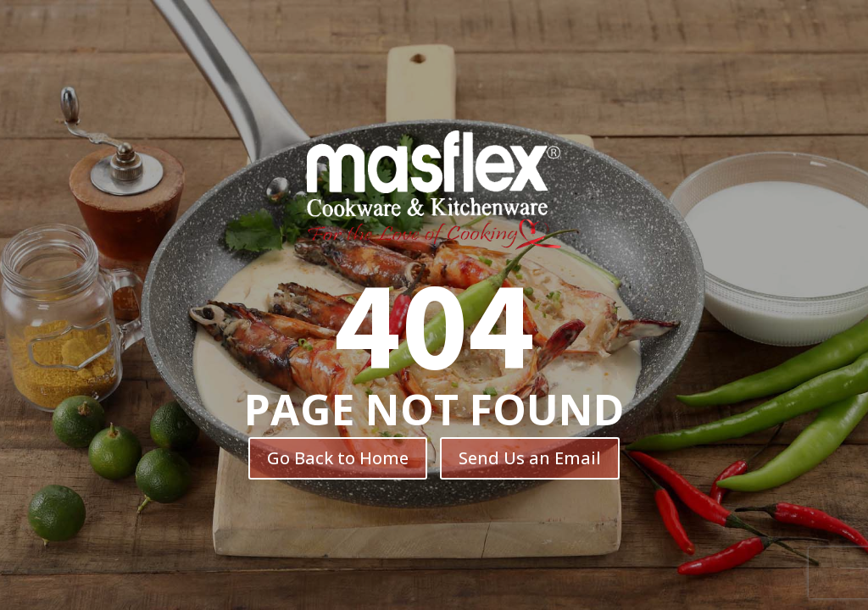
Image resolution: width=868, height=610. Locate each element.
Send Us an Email (530, 458)
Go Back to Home (338, 458)
